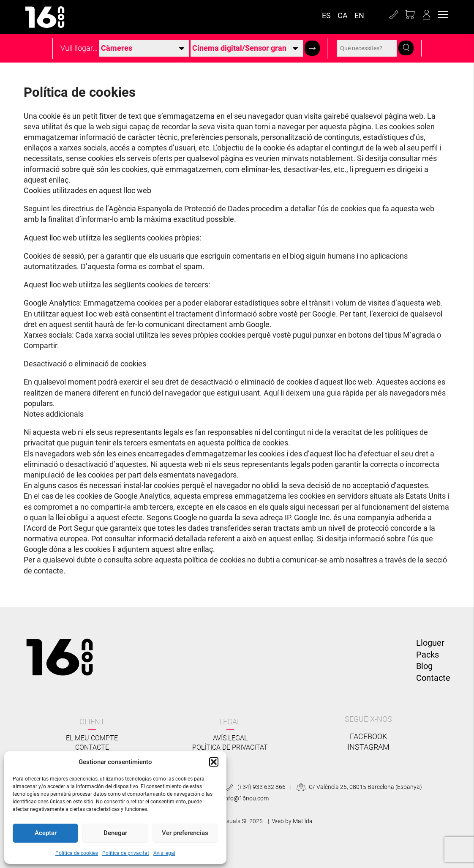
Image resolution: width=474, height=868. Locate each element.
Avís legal (164, 853)
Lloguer (430, 643)
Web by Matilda (292, 821)
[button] (214, 762)
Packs (428, 655)
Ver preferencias (185, 833)
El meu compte (92, 738)
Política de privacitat (126, 853)
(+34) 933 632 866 (255, 787)
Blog (424, 666)
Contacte (433, 678)
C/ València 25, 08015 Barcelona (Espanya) (358, 787)
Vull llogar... (79, 48)
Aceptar (46, 833)
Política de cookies (77, 853)
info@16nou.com (239, 798)
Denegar (115, 833)
